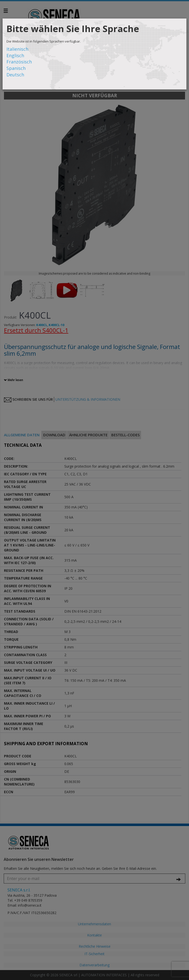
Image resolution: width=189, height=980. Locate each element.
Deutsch (15, 75)
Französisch (19, 62)
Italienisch (17, 49)
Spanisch (16, 68)
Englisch (15, 55)
